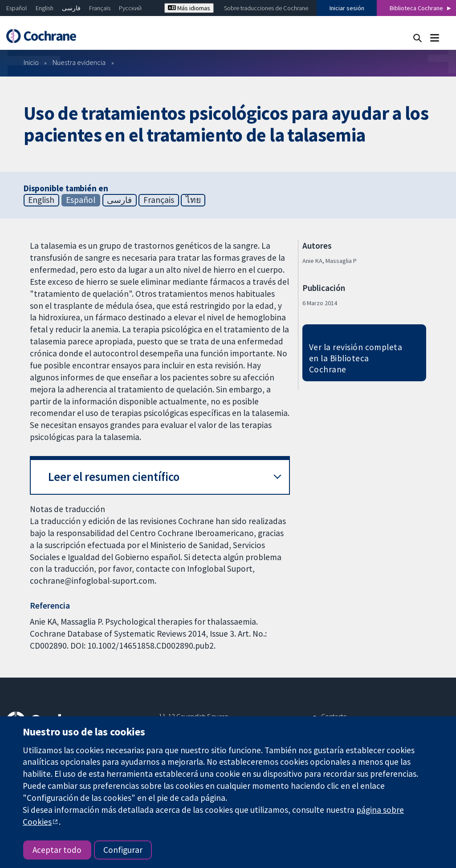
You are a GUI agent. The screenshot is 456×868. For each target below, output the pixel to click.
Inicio (31, 62)
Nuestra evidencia (79, 62)
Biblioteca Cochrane (416, 8)
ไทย (193, 200)
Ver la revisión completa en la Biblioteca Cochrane (356, 358)
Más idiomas (189, 8)
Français (100, 8)
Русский (130, 8)
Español (16, 8)
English (45, 8)
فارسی (71, 8)
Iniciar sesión (347, 8)
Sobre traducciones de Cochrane (266, 8)
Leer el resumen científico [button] (114, 477)
